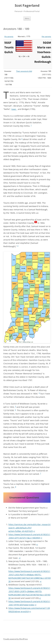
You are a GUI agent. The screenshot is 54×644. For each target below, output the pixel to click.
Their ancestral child (24, 71)
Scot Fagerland (27, 6)
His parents (9, 36)
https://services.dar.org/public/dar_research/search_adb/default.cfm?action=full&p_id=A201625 (30, 528)
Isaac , (14, 109)
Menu (27, 18)
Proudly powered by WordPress (16, 639)
